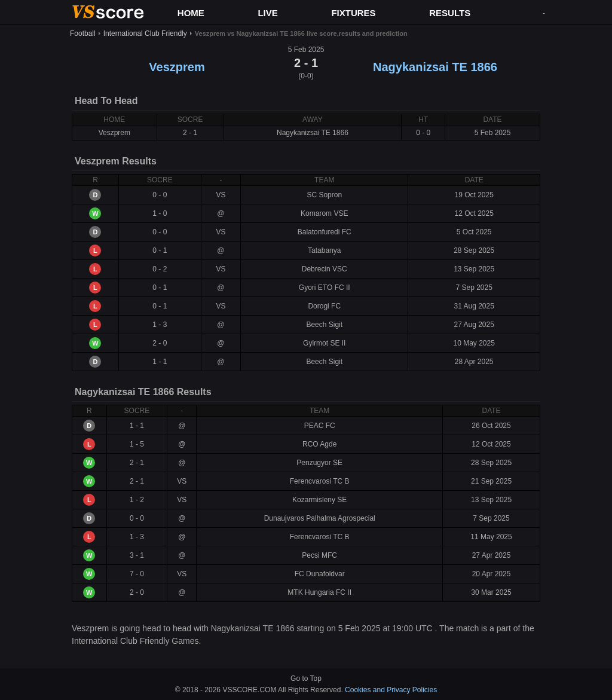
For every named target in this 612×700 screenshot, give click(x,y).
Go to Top (306, 678)
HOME (191, 13)
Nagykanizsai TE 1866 (435, 67)
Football (83, 33)
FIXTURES (353, 13)
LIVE (267, 13)
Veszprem (177, 67)
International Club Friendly (145, 33)
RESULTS (450, 13)
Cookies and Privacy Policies (391, 690)
